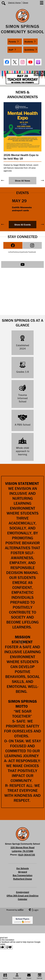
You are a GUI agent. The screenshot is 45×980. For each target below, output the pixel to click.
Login (33, 910)
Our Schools (22, 868)
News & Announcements (22, 94)
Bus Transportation (23, 875)
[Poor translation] (9, 947)
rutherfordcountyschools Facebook (22, 252)
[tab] (13, 245)
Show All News (22, 181)
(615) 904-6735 (26, 855)
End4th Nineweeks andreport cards (22, 209)
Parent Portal (17, 976)
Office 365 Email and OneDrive (22, 896)
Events (22, 193)
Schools (5, 976)
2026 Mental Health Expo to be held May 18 (21, 157)
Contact (29, 976)
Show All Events (22, 225)
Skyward (23, 872)
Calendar (23, 899)
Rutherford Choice (23, 879)
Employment (23, 892)
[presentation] (13, 245)
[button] (15, 42)
